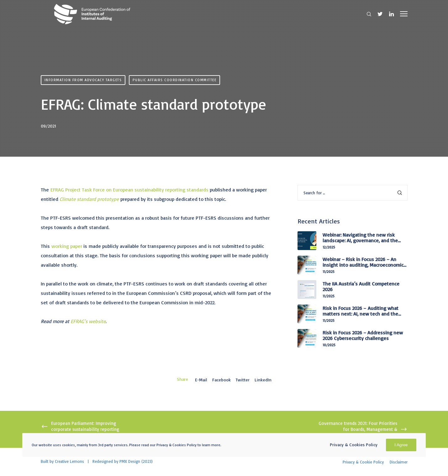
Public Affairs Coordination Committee (175, 80)
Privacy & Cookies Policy (354, 445)
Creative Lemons (69, 461)
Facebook (221, 380)
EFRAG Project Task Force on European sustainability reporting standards (129, 190)
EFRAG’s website (88, 321)
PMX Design (130, 461)
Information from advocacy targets (83, 80)
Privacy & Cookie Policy (363, 462)
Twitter (243, 380)
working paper (67, 246)
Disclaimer (399, 462)
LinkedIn (263, 380)
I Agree (401, 445)
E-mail (201, 380)
